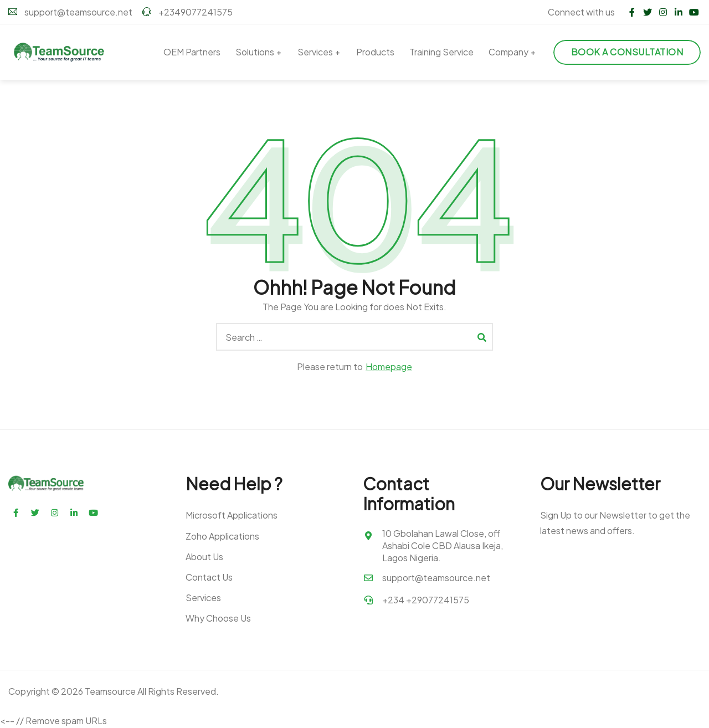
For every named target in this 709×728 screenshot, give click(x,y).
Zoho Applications (222, 536)
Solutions (255, 52)
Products (375, 52)
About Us (204, 557)
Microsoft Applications (232, 515)
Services (315, 52)
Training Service (441, 52)
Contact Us (209, 577)
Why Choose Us (218, 618)
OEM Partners (192, 52)
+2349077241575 (187, 12)
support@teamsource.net (70, 12)
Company (508, 52)
